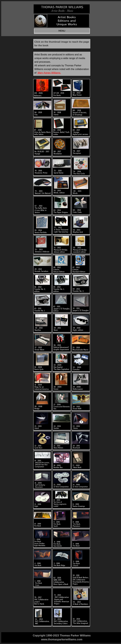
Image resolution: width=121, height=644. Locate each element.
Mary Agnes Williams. (49, 73)
